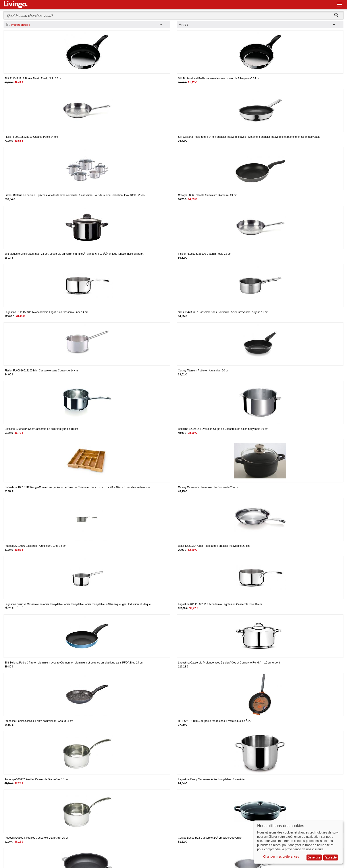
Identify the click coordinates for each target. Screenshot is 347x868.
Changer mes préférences (281, 857)
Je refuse (314, 857)
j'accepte (331, 857)
